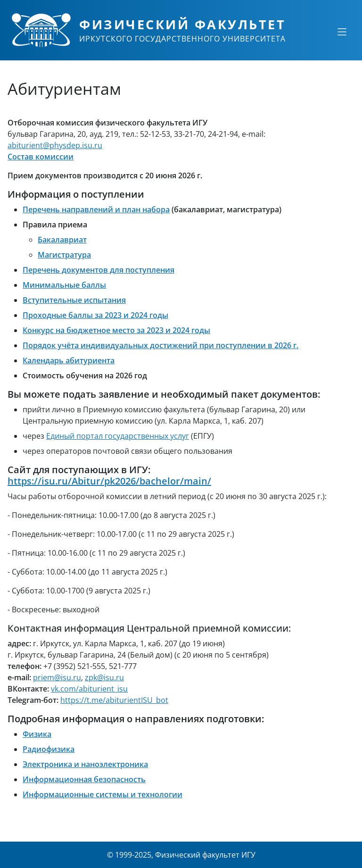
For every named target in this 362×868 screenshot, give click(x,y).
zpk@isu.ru (104, 677)
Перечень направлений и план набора (96, 209)
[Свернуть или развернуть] (342, 32)
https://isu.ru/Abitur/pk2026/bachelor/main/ (109, 481)
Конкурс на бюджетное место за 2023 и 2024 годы (116, 330)
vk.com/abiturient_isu (89, 689)
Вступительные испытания (74, 300)
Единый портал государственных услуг (118, 436)
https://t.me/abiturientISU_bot (114, 700)
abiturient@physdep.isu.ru (55, 145)
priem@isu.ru (57, 677)
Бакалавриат (62, 240)
